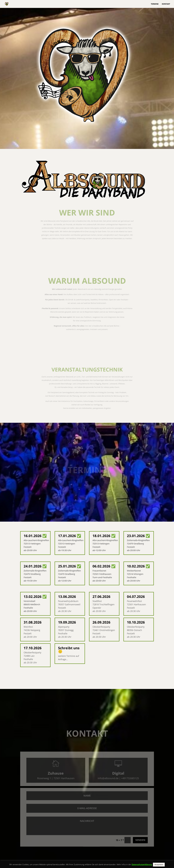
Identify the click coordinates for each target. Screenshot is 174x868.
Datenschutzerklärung (142, 864)
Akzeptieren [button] (159, 865)
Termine (155, 4)
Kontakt (166, 4)
